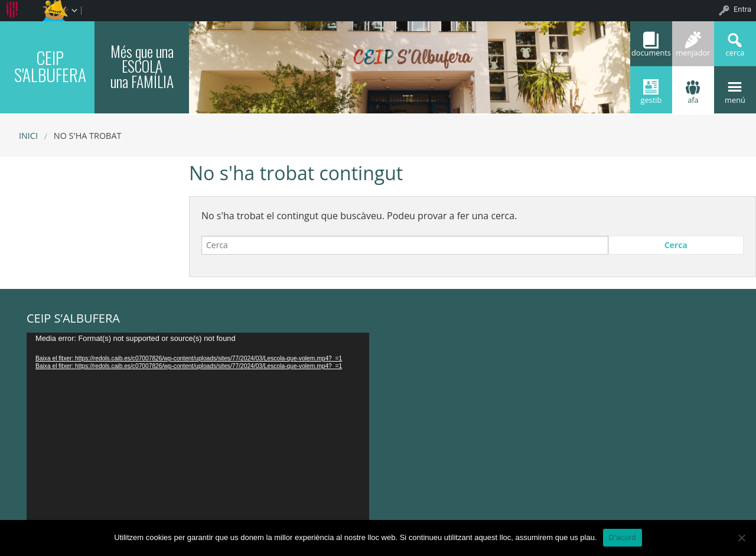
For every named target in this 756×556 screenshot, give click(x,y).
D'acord (623, 537)
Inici (28, 136)
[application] (198, 429)
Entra (742, 9)
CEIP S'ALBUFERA (50, 66)
